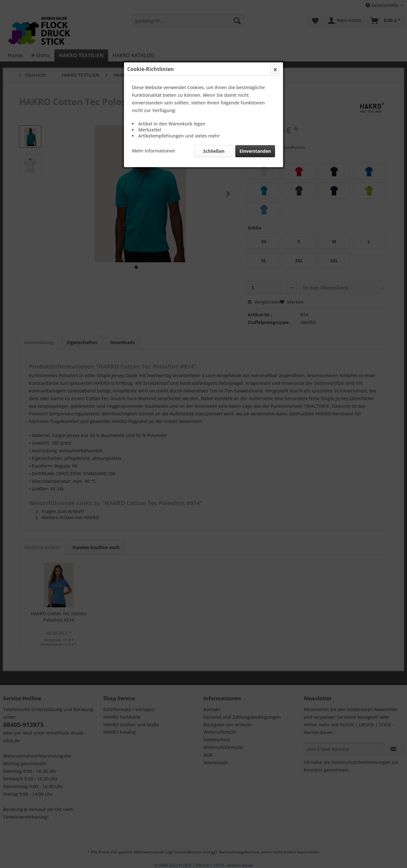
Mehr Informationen (154, 151)
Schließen (214, 151)
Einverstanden (255, 151)
